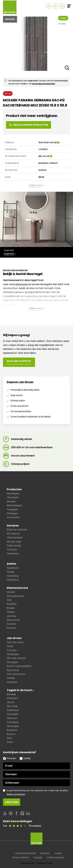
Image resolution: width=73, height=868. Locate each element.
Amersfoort (13, 714)
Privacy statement (21, 857)
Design (10, 572)
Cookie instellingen (55, 857)
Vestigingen (13, 654)
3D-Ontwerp (13, 534)
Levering (11, 616)
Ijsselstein (12, 730)
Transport (12, 549)
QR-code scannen (16, 658)
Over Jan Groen (15, 642)
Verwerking (13, 554)
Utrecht (11, 702)
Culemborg (13, 722)
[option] (36, 219)
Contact (11, 592)
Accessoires (13, 517)
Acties (10, 646)
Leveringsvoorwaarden (25, 853)
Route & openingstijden (19, 666)
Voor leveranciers (16, 674)
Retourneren (13, 620)
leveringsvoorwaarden (43, 84)
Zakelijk (11, 678)
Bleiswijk (11, 694)
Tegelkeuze (13, 568)
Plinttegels (12, 513)
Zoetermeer (13, 710)
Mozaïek (11, 502)
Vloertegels (13, 497)
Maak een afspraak (17, 530)
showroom (22, 284)
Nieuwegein (13, 726)
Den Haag (12, 706)
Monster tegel (14, 542)
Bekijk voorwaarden (16, 794)
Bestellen (12, 604)
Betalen (11, 608)
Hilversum (12, 718)
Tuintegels (12, 510)
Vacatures (12, 682)
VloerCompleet (15, 538)
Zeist (9, 738)
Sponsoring (13, 670)
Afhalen (11, 612)
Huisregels (12, 662)
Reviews (11, 628)
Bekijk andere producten (28, 125)
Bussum (11, 734)
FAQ (9, 600)
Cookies (58, 853)
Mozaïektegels (14, 505)
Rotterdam (12, 698)
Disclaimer (45, 853)
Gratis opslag (14, 546)
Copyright (38, 857)
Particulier (11, 758)
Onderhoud (13, 580)
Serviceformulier (15, 596)
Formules (12, 650)
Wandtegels (13, 494)
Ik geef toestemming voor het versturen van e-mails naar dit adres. (38, 792)
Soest (10, 742)
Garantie (11, 624)
